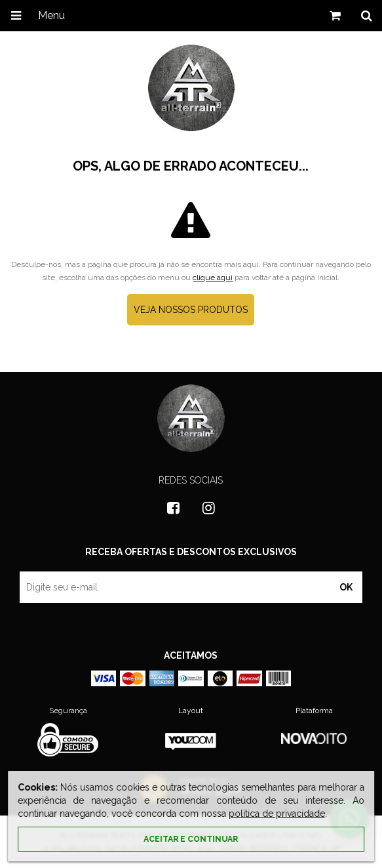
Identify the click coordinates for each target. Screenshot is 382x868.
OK (346, 587)
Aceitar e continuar (191, 839)
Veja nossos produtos (191, 310)
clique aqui (213, 278)
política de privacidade (277, 814)
